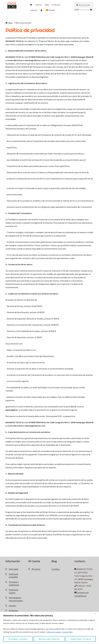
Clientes (12, 606)
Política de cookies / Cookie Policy (60, 632)
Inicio (10, 23)
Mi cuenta (36, 569)
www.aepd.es (11, 410)
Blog (47, 5)
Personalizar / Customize (18, 639)
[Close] (96, 614)
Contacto (34, 10)
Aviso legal (14, 569)
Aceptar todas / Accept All (81, 639)
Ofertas (39, 5)
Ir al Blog (55, 569)
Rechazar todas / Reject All (49, 639)
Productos (56, 5)
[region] (49, 628)
